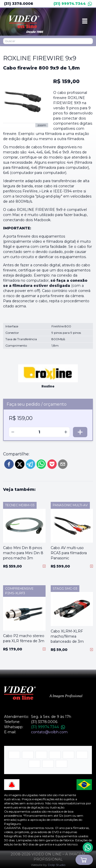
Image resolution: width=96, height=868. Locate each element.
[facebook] (9, 464)
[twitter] (20, 464)
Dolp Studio (57, 865)
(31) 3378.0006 (19, 4)
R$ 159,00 (66, 81)
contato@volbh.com (49, 732)
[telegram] (30, 464)
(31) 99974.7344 (73, 4)
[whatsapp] (41, 464)
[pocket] (52, 464)
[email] (63, 464)
